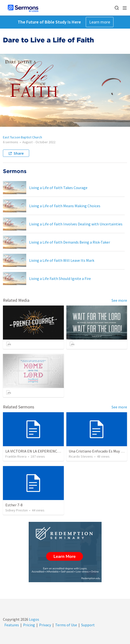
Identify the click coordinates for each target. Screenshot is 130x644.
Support (88, 625)
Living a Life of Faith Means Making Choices (65, 206)
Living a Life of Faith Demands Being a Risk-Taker (70, 242)
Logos (34, 619)
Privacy (45, 625)
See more (119, 300)
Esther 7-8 (14, 505)
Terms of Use (66, 625)
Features (12, 625)
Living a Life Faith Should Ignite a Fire (60, 278)
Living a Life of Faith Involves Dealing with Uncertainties (76, 224)
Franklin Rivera (16, 456)
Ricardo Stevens (81, 456)
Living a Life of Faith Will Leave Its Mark (62, 260)
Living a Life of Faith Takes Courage (58, 188)
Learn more (100, 22)
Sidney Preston (17, 510)
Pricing (29, 625)
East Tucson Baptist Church (22, 137)
